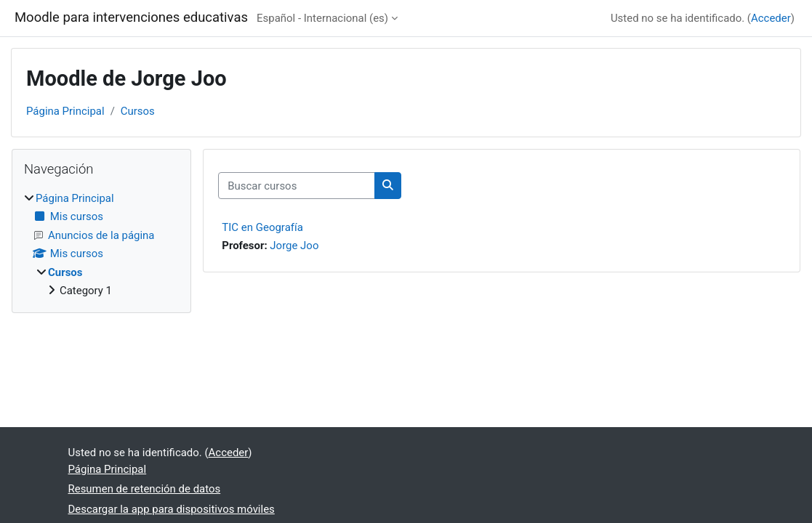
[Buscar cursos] (297, 185)
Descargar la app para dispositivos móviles (172, 509)
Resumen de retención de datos (145, 489)
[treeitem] (101, 245)
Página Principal (65, 111)
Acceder (771, 18)
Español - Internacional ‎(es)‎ (322, 18)
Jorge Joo (294, 246)
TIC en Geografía (262, 227)
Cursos (138, 111)
